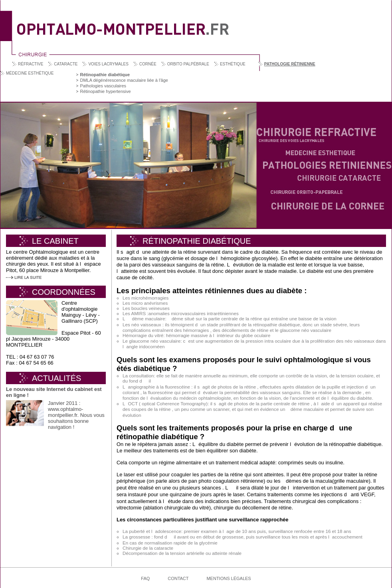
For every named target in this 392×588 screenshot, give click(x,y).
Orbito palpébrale (188, 64)
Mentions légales (229, 578)
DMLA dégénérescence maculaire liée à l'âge (124, 80)
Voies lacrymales (108, 64)
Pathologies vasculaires (103, 86)
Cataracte (66, 64)
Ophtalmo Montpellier (123, 23)
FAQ (145, 578)
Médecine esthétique (30, 73)
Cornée (148, 64)
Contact (178, 578)
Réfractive (31, 64)
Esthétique (233, 64)
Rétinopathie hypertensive (105, 91)
